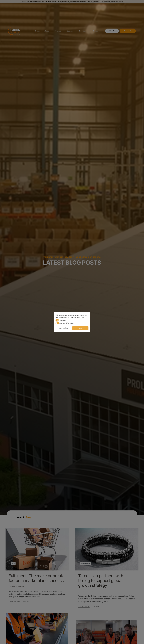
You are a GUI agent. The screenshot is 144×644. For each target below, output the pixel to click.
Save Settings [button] (64, 328)
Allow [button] (80, 328)
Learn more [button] (80, 317)
